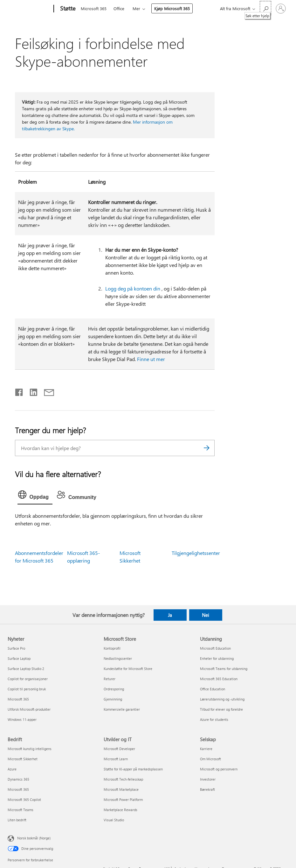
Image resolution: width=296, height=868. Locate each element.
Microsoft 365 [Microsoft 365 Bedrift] (18, 789)
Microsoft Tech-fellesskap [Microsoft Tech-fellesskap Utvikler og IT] (123, 779)
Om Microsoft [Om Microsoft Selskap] (210, 759)
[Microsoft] (29, 9)
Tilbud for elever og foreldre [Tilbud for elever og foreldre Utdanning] (221, 709)
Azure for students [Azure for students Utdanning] (214, 719)
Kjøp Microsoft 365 (172, 8)
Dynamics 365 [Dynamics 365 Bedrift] (18, 779)
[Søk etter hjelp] (265, 8)
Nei (206, 615)
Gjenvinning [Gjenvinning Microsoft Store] (113, 699)
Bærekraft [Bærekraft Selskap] (207, 789)
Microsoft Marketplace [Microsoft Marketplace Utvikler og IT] (121, 789)
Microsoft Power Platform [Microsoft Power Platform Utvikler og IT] (123, 800)
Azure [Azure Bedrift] (12, 769)
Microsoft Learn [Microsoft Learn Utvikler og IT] (116, 759)
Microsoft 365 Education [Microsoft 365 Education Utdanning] (219, 679)
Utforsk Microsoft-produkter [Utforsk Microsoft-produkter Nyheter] (29, 709)
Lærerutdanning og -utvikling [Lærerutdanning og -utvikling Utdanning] (222, 699)
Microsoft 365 (94, 8)
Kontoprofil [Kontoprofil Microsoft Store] (112, 648)
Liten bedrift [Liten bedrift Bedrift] (17, 820)
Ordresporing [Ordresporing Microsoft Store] (114, 689)
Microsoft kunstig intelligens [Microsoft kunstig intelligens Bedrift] (30, 749)
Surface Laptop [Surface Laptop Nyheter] (19, 658)
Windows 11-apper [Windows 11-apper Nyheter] (22, 719)
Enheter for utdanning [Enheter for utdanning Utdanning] (217, 658)
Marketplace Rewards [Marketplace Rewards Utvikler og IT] (120, 810)
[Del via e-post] (46, 391)
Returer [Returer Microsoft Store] (110, 679)
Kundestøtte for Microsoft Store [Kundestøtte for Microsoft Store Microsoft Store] (128, 669)
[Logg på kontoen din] (281, 9)
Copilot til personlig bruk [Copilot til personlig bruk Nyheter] (27, 689)
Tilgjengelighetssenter (196, 553)
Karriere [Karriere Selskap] (206, 749)
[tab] (35, 496)
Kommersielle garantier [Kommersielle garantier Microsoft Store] (122, 709)
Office (119, 8)
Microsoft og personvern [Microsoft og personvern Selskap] (219, 769)
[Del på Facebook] (19, 391)
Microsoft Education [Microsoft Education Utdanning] (215, 648)
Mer (136, 8)
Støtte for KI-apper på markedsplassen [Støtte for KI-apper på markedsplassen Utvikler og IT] (133, 769)
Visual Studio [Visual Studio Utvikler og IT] (114, 820)
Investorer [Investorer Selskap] (208, 779)
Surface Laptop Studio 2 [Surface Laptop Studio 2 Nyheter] (26, 669)
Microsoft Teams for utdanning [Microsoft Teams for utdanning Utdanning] (224, 669)
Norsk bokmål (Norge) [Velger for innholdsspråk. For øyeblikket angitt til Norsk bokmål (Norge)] (34, 838)
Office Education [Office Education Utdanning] (213, 689)
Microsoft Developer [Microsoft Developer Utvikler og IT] (119, 749)
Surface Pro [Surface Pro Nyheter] (16, 648)
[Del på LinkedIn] (31, 391)
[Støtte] (67, 9)
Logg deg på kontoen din (133, 288)
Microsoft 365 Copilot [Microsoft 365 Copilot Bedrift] (24, 800)
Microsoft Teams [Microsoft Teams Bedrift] (21, 810)
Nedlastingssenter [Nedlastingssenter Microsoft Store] (118, 658)
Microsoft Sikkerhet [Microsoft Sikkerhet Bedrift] (23, 759)
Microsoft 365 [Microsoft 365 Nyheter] (18, 699)
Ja (170, 615)
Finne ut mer (151, 359)
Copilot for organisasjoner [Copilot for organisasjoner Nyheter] (28, 679)
